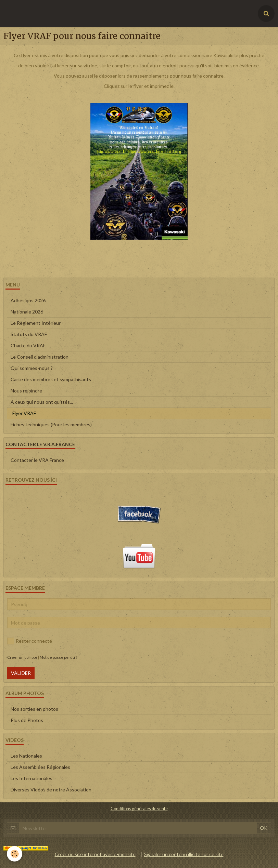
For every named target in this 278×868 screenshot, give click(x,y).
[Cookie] (15, 854)
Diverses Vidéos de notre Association (51, 790)
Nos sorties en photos (34, 709)
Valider (21, 673)
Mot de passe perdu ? (58, 657)
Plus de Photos (27, 720)
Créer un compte (22, 657)
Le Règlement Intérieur (36, 323)
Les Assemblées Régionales (40, 767)
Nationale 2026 (27, 312)
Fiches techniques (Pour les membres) (51, 424)
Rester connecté (30, 641)
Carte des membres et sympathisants (51, 379)
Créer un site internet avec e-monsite (95, 854)
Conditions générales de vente (139, 809)
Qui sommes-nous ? (32, 368)
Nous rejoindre (26, 391)
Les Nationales (26, 756)
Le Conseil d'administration (40, 357)
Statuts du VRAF (29, 334)
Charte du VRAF (28, 345)
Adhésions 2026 (28, 300)
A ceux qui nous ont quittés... (42, 402)
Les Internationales (31, 778)
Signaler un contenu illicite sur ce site (184, 854)
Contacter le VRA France (37, 460)
